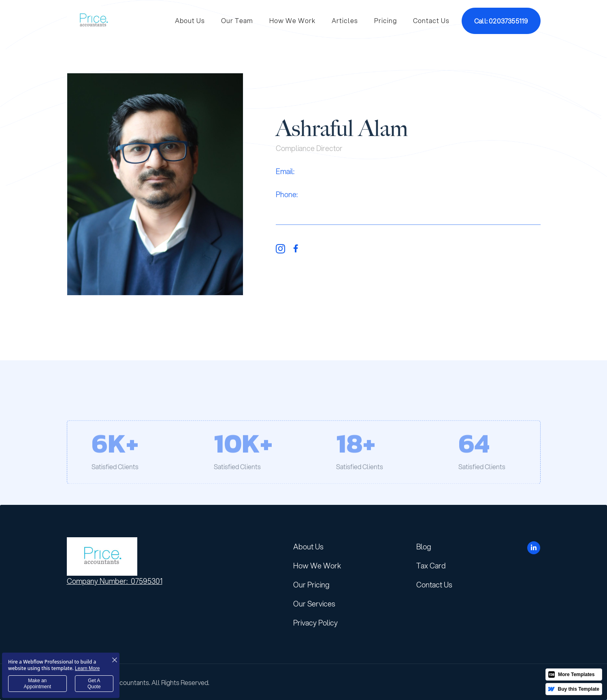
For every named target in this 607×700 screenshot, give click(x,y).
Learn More (87, 668)
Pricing (385, 20)
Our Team (237, 20)
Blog (424, 547)
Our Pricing (311, 585)
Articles (345, 20)
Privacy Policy (315, 623)
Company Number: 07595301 (115, 581)
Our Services (314, 604)
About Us (190, 20)
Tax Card (431, 566)
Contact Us (431, 20)
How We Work (292, 20)
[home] (94, 21)
